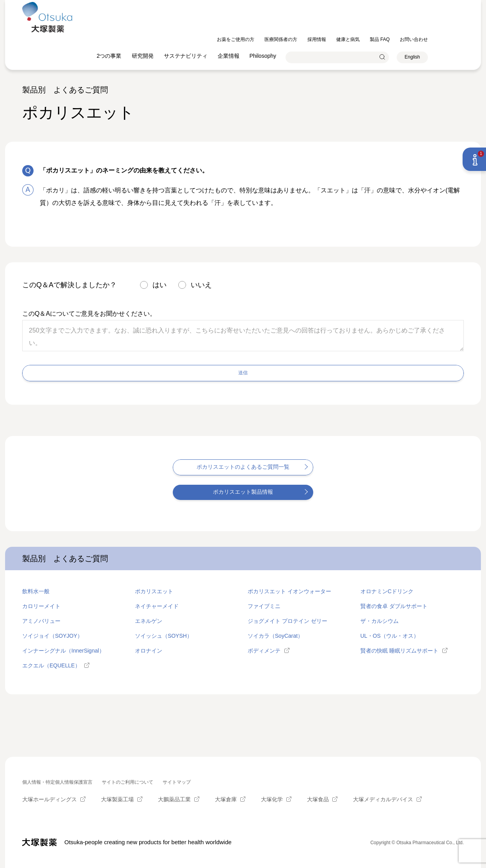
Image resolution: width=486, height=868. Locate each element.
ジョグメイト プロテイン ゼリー (287, 621)
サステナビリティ (222, 23)
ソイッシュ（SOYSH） (164, 635)
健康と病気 (384, 7)
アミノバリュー (41, 621)
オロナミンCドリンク (387, 591)
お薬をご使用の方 (271, 7)
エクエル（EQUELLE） (51, 665)
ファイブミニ (264, 606)
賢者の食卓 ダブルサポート (394, 606)
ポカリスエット (154, 591)
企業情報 (264, 23)
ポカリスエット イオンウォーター (289, 591)
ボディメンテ (264, 650)
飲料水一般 (36, 591)
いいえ (201, 285)
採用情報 (353, 7)
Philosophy (299, 23)
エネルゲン (149, 621)
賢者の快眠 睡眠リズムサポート (399, 650)
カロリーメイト (41, 606)
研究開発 (179, 23)
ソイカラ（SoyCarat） (275, 635)
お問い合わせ (450, 7)
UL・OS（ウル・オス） (390, 635)
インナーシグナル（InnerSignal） (63, 650)
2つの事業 (145, 23)
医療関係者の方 (317, 7)
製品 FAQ (416, 7)
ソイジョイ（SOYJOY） (52, 635)
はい (160, 285)
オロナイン (149, 650)
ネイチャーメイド (157, 606)
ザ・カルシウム (380, 621)
